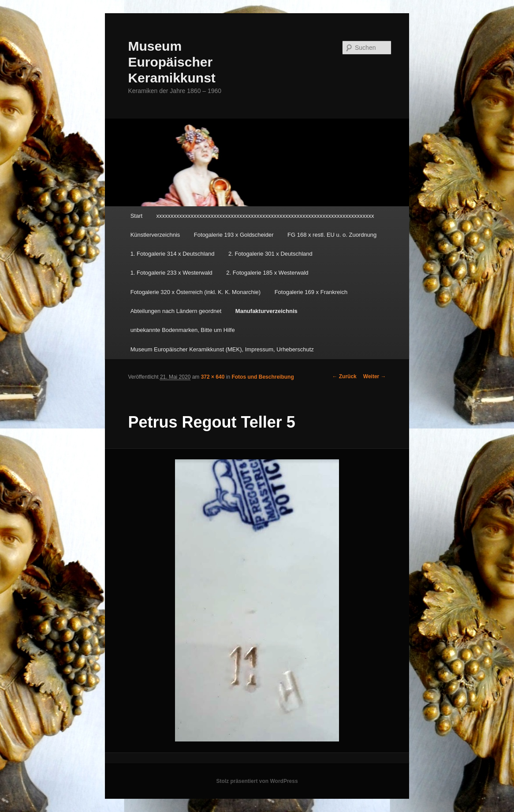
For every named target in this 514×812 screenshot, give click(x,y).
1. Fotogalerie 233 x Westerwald (171, 273)
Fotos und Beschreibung (263, 377)
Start (136, 216)
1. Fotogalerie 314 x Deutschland (173, 254)
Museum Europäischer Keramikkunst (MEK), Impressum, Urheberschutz (222, 349)
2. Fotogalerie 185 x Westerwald (267, 273)
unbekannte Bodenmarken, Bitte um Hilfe (183, 330)
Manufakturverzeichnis (266, 311)
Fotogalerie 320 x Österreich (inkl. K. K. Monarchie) (196, 292)
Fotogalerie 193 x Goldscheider (234, 235)
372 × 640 (213, 377)
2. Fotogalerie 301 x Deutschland (270, 254)
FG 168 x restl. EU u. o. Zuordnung (332, 235)
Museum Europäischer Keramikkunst (171, 62)
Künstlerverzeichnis (155, 235)
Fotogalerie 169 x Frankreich (311, 292)
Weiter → (375, 376)
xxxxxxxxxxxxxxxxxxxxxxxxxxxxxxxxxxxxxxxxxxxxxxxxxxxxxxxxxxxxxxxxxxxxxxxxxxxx (265, 216)
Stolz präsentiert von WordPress (257, 781)
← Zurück (344, 376)
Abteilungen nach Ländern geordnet (176, 311)
